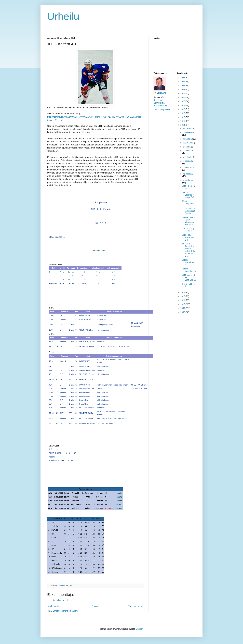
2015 (183, 121)
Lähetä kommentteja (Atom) (65, 611)
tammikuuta (188, 180)
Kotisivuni (158, 100)
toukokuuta (188, 161)
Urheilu (63, 16)
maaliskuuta (188, 167)
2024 (183, 86)
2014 (183, 125)
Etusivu (95, 606)
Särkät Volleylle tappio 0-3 (188, 195)
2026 (183, 78)
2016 (183, 117)
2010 (183, 304)
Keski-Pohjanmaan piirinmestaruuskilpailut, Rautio (189, 207)
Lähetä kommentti (59, 600)
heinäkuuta (188, 151)
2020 (183, 101)
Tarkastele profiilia (162, 110)
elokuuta (187, 147)
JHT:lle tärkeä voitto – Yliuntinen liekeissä (188, 221)
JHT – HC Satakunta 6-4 (188, 237)
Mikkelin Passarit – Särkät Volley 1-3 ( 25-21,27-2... (189, 250)
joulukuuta (188, 129)
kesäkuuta (188, 157)
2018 (183, 109)
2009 (183, 308)
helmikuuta (188, 174)
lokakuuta (187, 139)
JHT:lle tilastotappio (189, 270)
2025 (183, 82)
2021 (183, 97)
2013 (183, 292)
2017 (183, 113)
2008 (183, 312)
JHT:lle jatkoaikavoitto (189, 262)
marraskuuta (188, 132)
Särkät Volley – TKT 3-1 (188, 230)
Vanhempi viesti (136, 606)
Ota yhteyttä (159, 103)
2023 (183, 90)
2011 (183, 300)
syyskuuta (188, 143)
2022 (183, 93)
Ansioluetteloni (160, 106)
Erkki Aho (162, 93)
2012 (183, 296)
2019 (183, 105)
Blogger (139, 629)
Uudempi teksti (55, 606)
